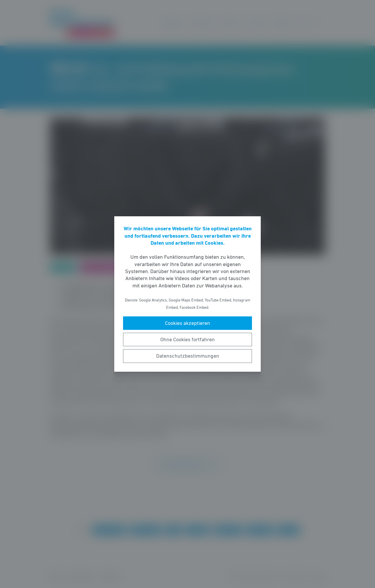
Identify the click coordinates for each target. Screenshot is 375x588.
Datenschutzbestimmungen (188, 356)
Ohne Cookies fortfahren (187, 340)
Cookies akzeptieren (187, 323)
